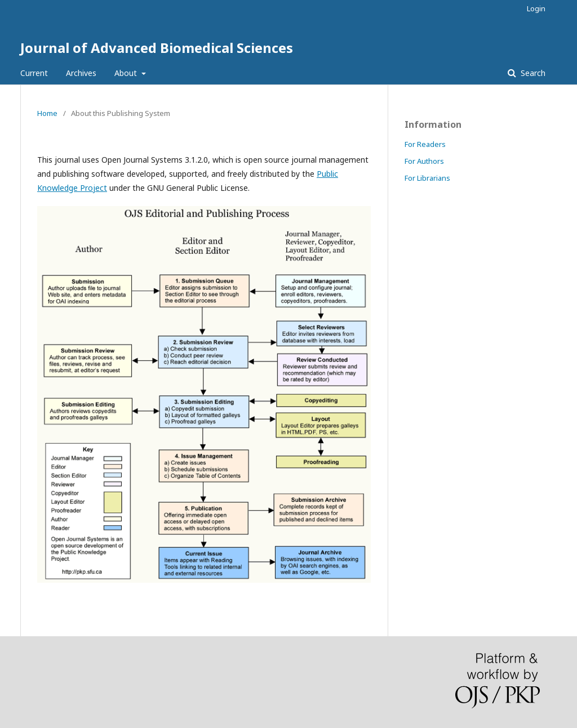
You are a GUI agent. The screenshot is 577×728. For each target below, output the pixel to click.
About (127, 73)
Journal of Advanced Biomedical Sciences (157, 48)
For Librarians (427, 178)
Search (532, 73)
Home (47, 113)
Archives (81, 73)
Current (34, 73)
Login (536, 8)
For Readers (425, 144)
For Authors (424, 161)
